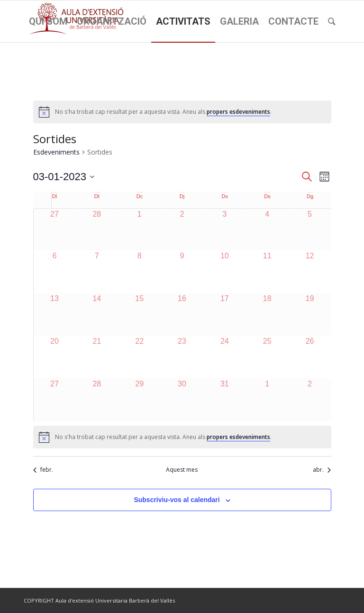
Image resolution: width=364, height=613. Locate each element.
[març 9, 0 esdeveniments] (182, 272)
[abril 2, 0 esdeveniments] (310, 400)
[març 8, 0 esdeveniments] (139, 272)
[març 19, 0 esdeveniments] (310, 314)
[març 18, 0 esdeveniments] (267, 314)
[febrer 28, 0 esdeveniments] (97, 230)
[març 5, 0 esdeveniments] (310, 230)
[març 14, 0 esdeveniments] (97, 314)
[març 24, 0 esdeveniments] (225, 357)
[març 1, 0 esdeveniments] (139, 230)
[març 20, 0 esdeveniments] (55, 357)
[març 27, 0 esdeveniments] (55, 400)
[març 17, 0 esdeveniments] (225, 314)
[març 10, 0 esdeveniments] (225, 272)
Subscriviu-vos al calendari (177, 500)
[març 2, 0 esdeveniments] (182, 230)
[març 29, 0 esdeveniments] (139, 400)
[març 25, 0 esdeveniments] (267, 357)
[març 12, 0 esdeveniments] (310, 272)
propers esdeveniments (238, 112)
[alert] (182, 112)
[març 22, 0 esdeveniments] (139, 357)
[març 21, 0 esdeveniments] (97, 357)
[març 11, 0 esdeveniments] (267, 272)
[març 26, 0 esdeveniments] (310, 357)
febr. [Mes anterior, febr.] (43, 470)
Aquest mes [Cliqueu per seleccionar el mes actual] (182, 470)
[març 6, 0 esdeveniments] (55, 272)
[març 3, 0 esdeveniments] (225, 230)
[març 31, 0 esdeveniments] (225, 400)
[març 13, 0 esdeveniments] (55, 314)
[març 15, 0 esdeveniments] (139, 314)
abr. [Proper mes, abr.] (322, 470)
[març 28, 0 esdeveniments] (97, 400)
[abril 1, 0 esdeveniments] (267, 400)
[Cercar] (332, 21)
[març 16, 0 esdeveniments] (182, 314)
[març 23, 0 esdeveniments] (182, 357)
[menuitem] (48, 21)
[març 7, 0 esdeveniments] (97, 272)
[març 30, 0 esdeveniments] (182, 400)
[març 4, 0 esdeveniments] (267, 230)
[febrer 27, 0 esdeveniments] (55, 230)
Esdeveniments (56, 152)
